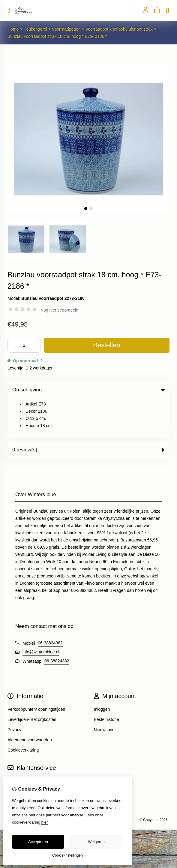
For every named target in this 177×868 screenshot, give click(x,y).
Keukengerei (36, 29)
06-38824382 (50, 604)
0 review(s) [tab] (88, 411)
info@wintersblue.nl (41, 613)
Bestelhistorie (106, 681)
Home (13, 29)
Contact (15, 743)
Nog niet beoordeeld (59, 310)
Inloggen (102, 671)
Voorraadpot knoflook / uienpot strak (119, 29)
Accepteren (38, 842)
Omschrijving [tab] (88, 390)
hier (45, 822)
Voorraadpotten (66, 29)
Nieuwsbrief (105, 691)
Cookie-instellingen (67, 855)
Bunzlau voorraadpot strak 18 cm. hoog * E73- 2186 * (57, 36)
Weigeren (96, 842)
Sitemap (15, 753)
